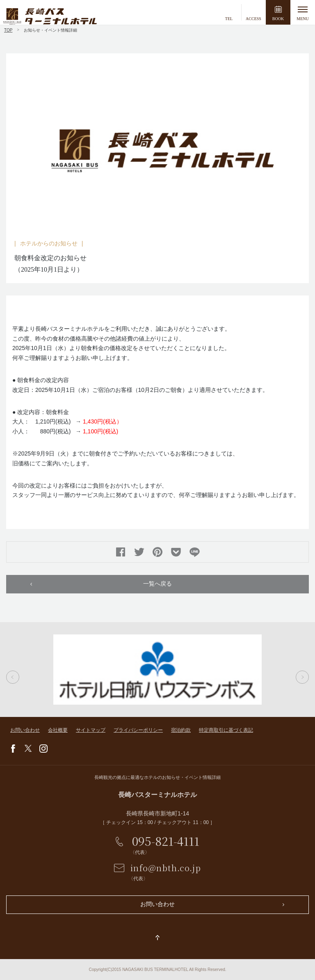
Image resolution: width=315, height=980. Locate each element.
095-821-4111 (166, 841)
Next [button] (302, 677)
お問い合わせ (25, 730)
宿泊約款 (181, 730)
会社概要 (58, 730)
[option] (157, 144)
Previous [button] (13, 677)
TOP (8, 30)
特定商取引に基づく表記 (226, 730)
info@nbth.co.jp (166, 868)
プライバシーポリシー (138, 730)
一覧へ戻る (157, 584)
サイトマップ (91, 730)
